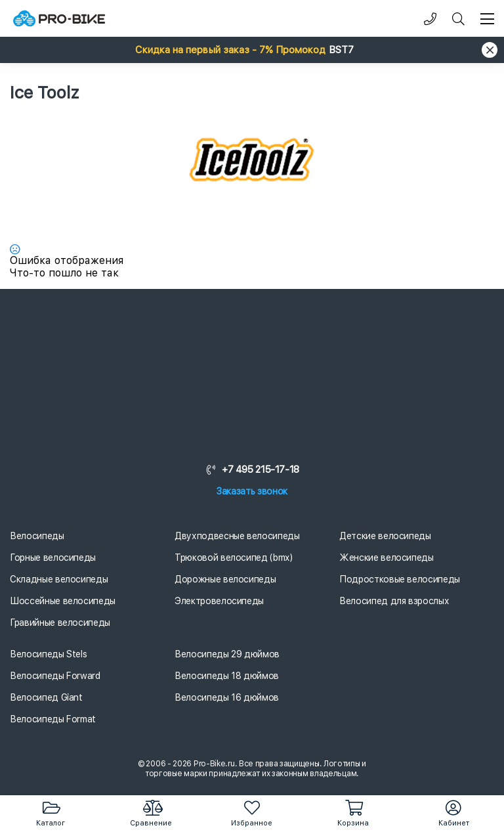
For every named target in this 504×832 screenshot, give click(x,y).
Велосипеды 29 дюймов (227, 654)
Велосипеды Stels (48, 654)
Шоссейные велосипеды (63, 601)
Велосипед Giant (46, 697)
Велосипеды (37, 536)
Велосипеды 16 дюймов (227, 697)
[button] (252, 50)
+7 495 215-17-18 (252, 470)
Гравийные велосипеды (60, 623)
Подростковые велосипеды (400, 579)
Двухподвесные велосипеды (237, 536)
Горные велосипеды (53, 558)
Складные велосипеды (59, 579)
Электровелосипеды (219, 601)
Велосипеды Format (53, 719)
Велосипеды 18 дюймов (227, 676)
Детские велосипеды (385, 536)
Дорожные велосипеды (225, 579)
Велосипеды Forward (55, 676)
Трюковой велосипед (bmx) (234, 558)
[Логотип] (59, 19)
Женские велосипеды (387, 558)
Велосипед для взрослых (394, 601)
